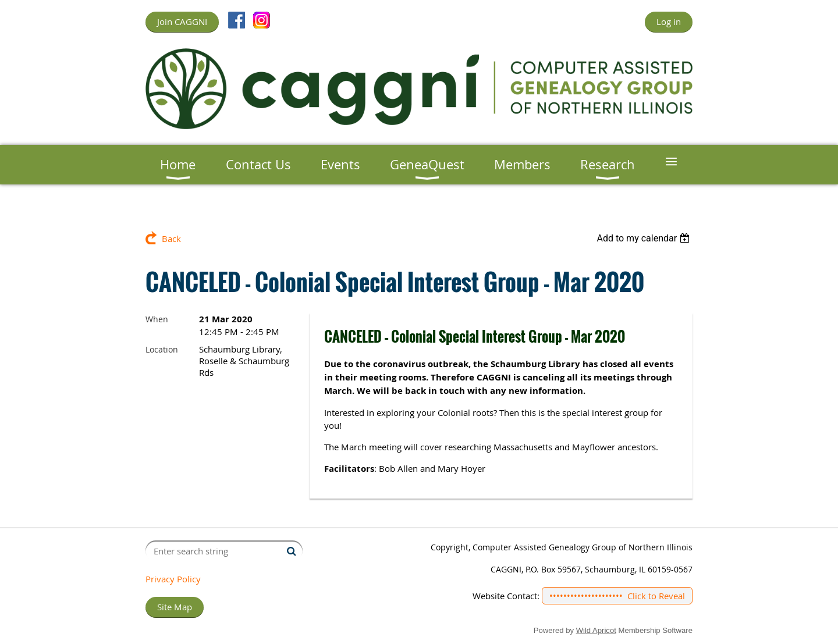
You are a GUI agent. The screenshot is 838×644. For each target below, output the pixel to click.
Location (162, 349)
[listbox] (645, 238)
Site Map (175, 607)
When (157, 319)
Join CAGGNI (182, 22)
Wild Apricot (596, 630)
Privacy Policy (173, 579)
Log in (669, 22)
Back (171, 239)
